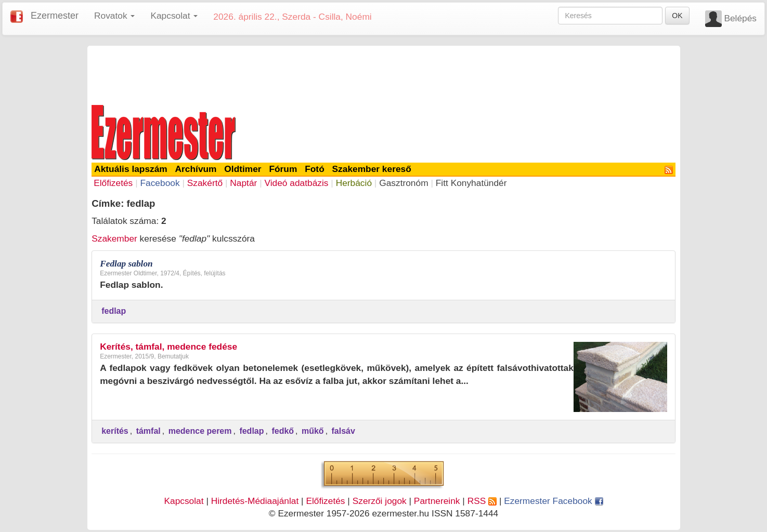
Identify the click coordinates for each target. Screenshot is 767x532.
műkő (313, 431)
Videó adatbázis (297, 183)
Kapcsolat (184, 501)
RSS (482, 501)
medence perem (200, 431)
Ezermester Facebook (553, 501)
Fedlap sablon (126, 264)
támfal (148, 431)
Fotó (315, 169)
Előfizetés (113, 183)
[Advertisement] (384, 74)
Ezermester (55, 16)
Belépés (740, 18)
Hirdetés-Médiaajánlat (255, 501)
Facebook (160, 183)
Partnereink (437, 501)
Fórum (283, 169)
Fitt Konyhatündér (471, 183)
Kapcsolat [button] (174, 16)
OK (677, 16)
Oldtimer (243, 169)
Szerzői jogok (380, 501)
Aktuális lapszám (131, 169)
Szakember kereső (372, 169)
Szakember (114, 238)
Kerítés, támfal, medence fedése (168, 347)
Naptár (243, 183)
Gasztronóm (404, 183)
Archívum (196, 169)
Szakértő (205, 183)
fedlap (114, 311)
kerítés (115, 431)
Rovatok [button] (114, 16)
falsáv (343, 431)
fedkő (283, 431)
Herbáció (354, 183)
